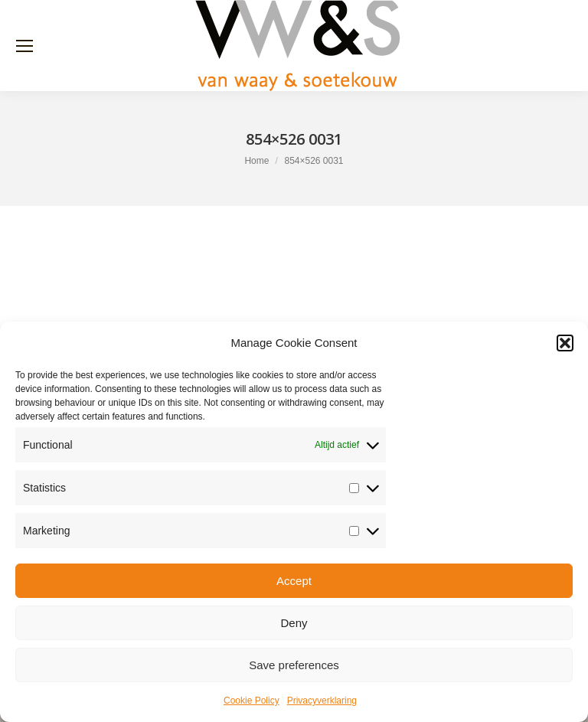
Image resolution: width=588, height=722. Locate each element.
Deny (294, 623)
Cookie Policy (252, 701)
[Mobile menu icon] (24, 46)
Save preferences (294, 665)
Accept (294, 581)
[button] (565, 343)
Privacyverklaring (322, 701)
